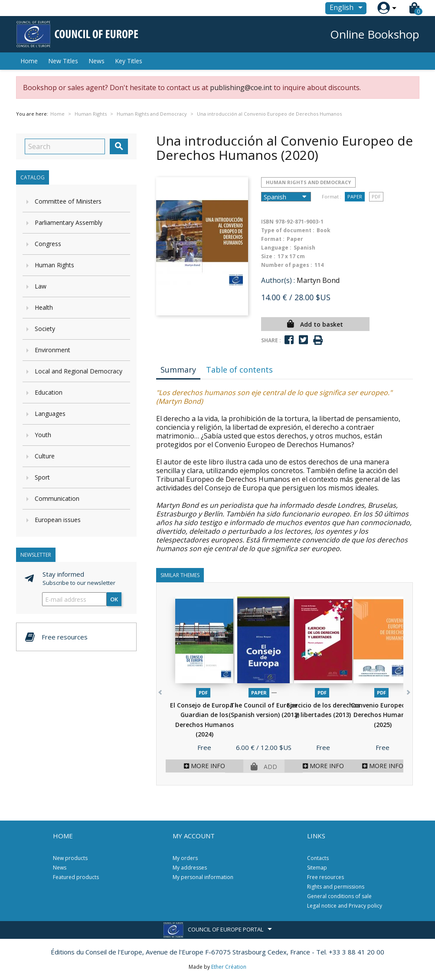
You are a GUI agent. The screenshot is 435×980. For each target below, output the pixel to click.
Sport (42, 477)
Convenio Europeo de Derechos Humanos (383, 715)
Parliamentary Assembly (69, 222)
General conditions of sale (339, 896)
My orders (185, 858)
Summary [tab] (178, 370)
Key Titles (129, 61)
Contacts (318, 858)
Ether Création (229, 967)
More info (204, 766)
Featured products (76, 877)
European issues (58, 520)
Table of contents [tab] (239, 370)
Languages (50, 414)
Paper (355, 196)
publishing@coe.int (241, 88)
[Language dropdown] (348, 8)
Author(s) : (278, 280)
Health (44, 307)
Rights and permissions (336, 887)
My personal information (203, 877)
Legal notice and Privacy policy (345, 906)
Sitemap (317, 868)
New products (70, 858)
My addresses (190, 868)
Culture (45, 456)
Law (41, 286)
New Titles (63, 61)
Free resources (325, 877)
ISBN (267, 222)
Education (49, 392)
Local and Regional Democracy (78, 371)
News (96, 61)
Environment (52, 350)
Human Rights (54, 265)
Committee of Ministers (68, 201)
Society (45, 329)
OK (114, 599)
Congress (48, 244)
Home (29, 61)
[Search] (65, 146)
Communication (57, 498)
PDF (376, 196)
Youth (43, 435)
